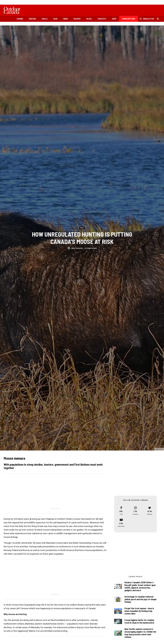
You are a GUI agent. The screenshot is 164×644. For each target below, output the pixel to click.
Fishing (20, 19)
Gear (55, 19)
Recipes (77, 19)
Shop (114, 19)
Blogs (89, 19)
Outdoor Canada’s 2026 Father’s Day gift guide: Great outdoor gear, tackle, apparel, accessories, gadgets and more (140, 586)
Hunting (32, 19)
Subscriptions (129, 19)
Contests (102, 19)
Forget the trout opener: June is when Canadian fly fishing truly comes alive (139, 611)
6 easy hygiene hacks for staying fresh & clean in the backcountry (139, 622)
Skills (45, 19)
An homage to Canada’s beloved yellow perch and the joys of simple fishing (140, 599)
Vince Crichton (77, 249)
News (66, 19)
